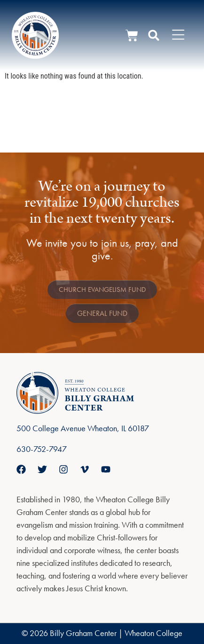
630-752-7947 (42, 449)
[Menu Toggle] (178, 35)
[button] (154, 35)
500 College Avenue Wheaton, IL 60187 (83, 428)
